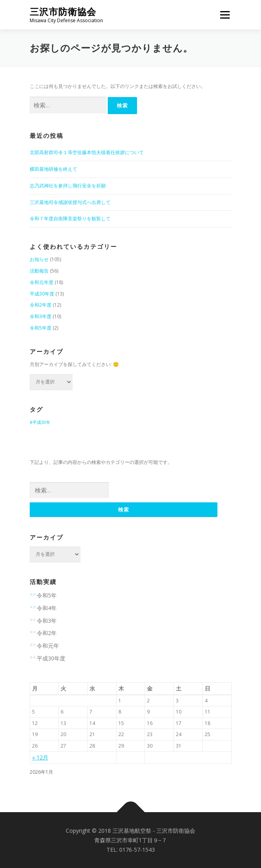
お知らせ (39, 259)
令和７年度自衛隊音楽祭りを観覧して (70, 218)
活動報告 (39, 271)
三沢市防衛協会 (63, 12)
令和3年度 (41, 316)
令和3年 (47, 621)
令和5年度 (41, 328)
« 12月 (40, 757)
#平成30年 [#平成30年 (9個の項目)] (40, 422)
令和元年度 (42, 282)
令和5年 (47, 595)
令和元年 (48, 646)
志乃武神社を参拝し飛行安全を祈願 (68, 186)
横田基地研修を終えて (53, 169)
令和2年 (47, 633)
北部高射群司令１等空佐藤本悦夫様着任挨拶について (87, 152)
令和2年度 (41, 305)
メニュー (225, 15)
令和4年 (47, 608)
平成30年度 (42, 294)
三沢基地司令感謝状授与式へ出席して (70, 202)
